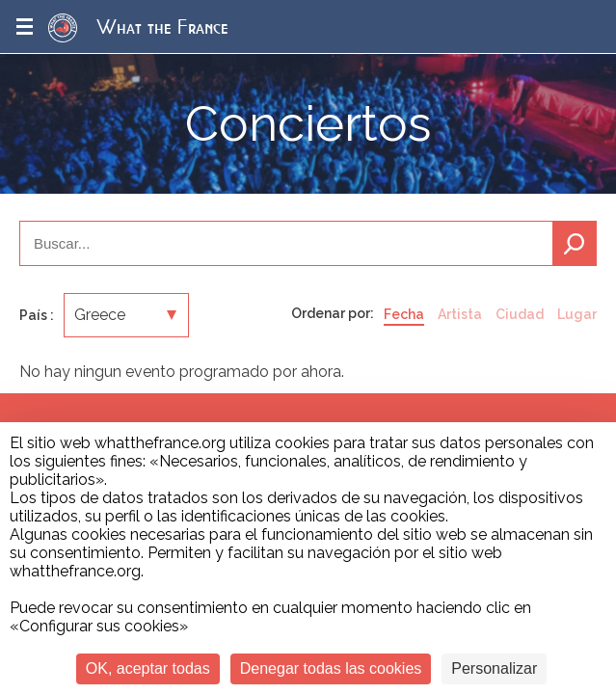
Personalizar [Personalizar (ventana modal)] (494, 668)
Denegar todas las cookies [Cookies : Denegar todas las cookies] (331, 668)
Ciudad (520, 314)
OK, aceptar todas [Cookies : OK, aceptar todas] (148, 668)
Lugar (577, 314)
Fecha (404, 314)
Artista (460, 314)
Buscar (575, 243)
